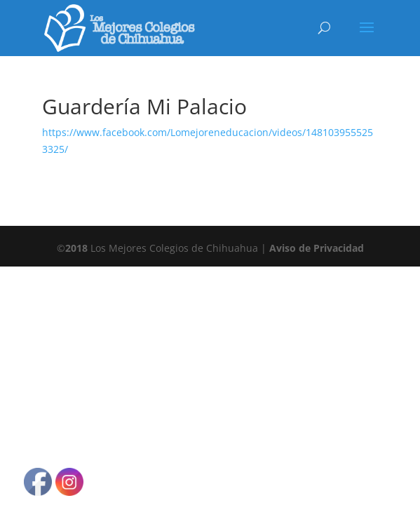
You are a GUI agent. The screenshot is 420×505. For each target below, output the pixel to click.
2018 (76, 248)
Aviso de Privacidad (317, 248)
